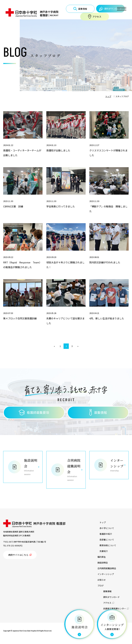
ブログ (101, 586)
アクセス (107, 603)
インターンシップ (106, 574)
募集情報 (107, 591)
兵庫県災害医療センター (115, 609)
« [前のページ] (54, 346)
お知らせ (102, 580)
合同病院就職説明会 (107, 568)
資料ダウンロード (111, 597)
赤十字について (107, 528)
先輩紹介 (104, 551)
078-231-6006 (13, 545)
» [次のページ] (78, 346)
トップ (103, 522)
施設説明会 (103, 563)
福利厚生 (102, 557)
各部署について (107, 540)
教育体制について (108, 545)
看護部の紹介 (106, 534)
